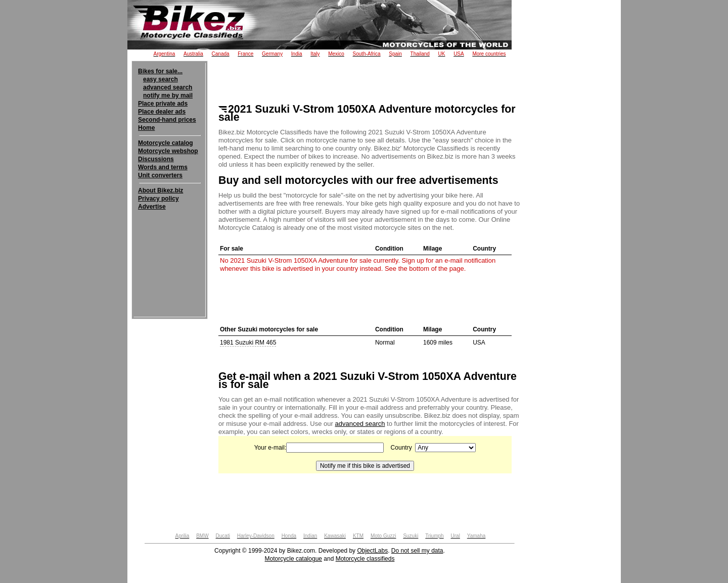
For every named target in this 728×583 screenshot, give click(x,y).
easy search (161, 79)
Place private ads (163, 104)
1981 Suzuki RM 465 (248, 343)
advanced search (168, 87)
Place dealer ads (162, 112)
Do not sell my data (417, 551)
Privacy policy (158, 199)
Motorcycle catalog (166, 143)
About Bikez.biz (161, 190)
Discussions (156, 159)
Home (146, 128)
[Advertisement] (170, 241)
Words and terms (163, 167)
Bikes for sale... (160, 71)
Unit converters (160, 175)
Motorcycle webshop (168, 151)
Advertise (152, 207)
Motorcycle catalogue (293, 559)
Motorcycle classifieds (365, 559)
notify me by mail (168, 95)
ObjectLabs (372, 551)
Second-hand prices (167, 120)
